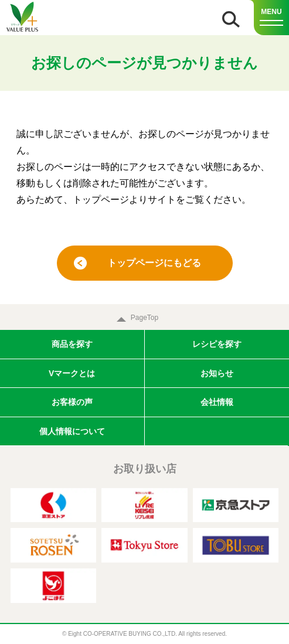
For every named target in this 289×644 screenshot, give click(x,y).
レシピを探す (217, 344)
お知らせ (217, 373)
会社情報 (217, 402)
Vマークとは (72, 373)
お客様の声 (72, 402)
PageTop (144, 318)
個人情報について (72, 431)
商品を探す (72, 344)
